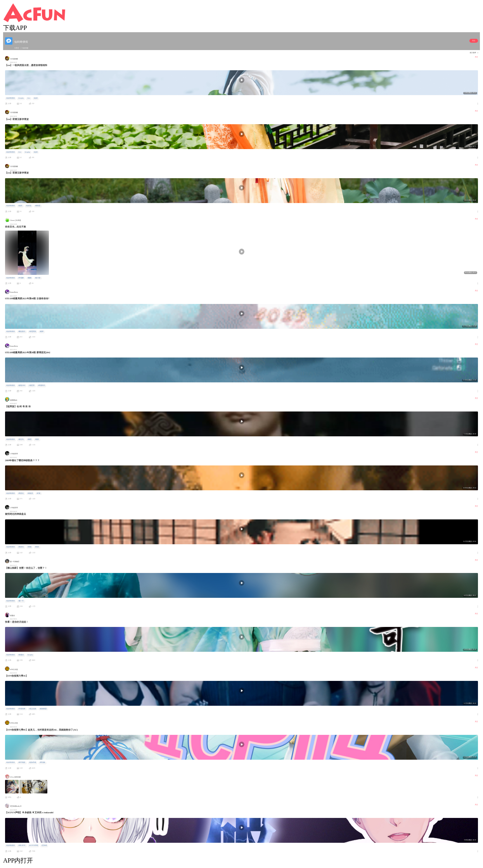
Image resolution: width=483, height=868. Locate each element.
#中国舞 (21, 278)
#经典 (37, 547)
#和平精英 (22, 762)
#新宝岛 (21, 439)
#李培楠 (42, 762)
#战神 (42, 332)
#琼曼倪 (21, 655)
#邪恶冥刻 (33, 332)
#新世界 (32, 385)
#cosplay (21, 98)
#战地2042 (22, 385)
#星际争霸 (33, 762)
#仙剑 (36, 98)
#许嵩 (38, 493)
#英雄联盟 (43, 709)
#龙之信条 (33, 709)
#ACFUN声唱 (34, 845)
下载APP (15, 28)
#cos (29, 98)
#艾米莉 (44, 845)
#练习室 (38, 278)
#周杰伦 (21, 493)
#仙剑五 (29, 206)
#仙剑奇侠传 (10, 98)
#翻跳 (29, 278)
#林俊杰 (30, 493)
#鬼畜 (37, 439)
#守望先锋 (22, 709)
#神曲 (29, 547)
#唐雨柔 (38, 206)
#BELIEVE (22, 845)
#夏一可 (21, 601)
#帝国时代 (42, 385)
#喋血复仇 (22, 332)
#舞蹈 (29, 439)
